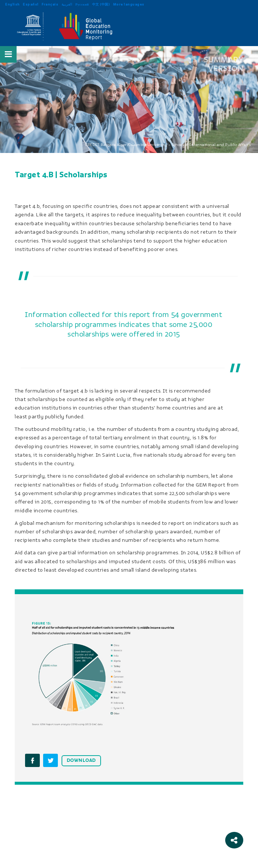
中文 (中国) (101, 4)
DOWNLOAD (81, 760)
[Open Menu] (8, 54)
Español (31, 4)
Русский (82, 4)
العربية (67, 4)
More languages (129, 4)
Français (50, 4)
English (13, 4)
